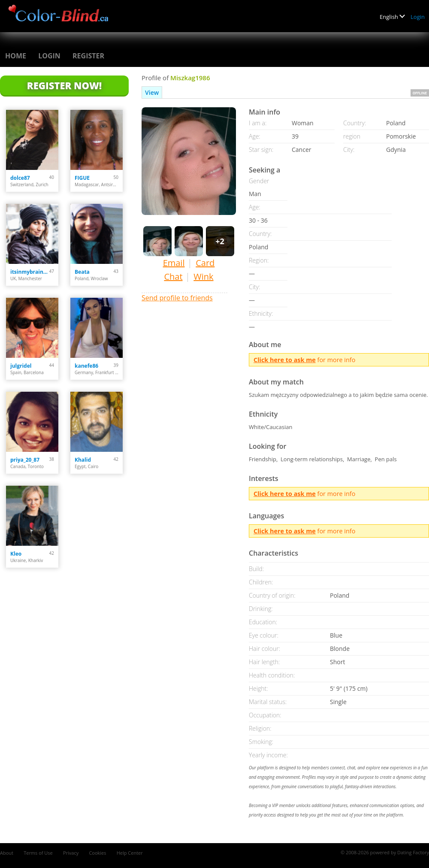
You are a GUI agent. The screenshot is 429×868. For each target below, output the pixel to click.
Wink (203, 277)
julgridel (21, 366)
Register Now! (64, 85)
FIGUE (82, 178)
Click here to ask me (285, 360)
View (152, 92)
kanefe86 (86, 366)
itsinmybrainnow (30, 272)
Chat (173, 277)
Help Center (130, 853)
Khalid (83, 460)
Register (88, 56)
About (7, 853)
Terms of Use (38, 853)
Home (16, 56)
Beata (82, 272)
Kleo (16, 554)
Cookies (97, 853)
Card (205, 263)
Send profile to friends (177, 298)
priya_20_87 (25, 460)
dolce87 (20, 178)
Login (418, 17)
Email (174, 263)
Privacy (71, 853)
